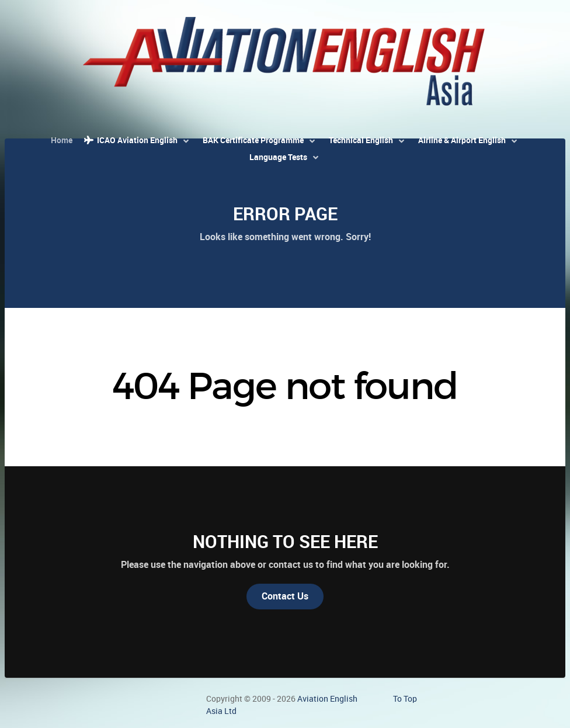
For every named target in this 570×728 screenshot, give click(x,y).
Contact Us (285, 596)
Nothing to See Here (285, 542)
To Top (405, 699)
